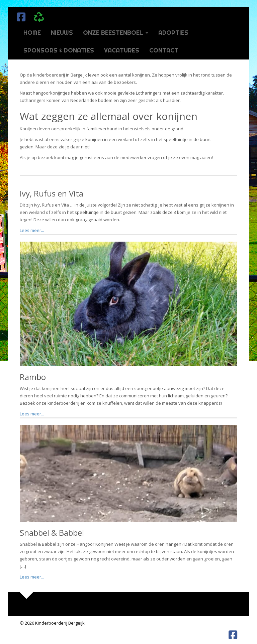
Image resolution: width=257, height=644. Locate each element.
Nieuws (62, 33)
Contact (164, 50)
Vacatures (122, 50)
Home (32, 33)
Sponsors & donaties (59, 50)
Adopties (173, 33)
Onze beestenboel (116, 33)
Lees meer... (32, 230)
